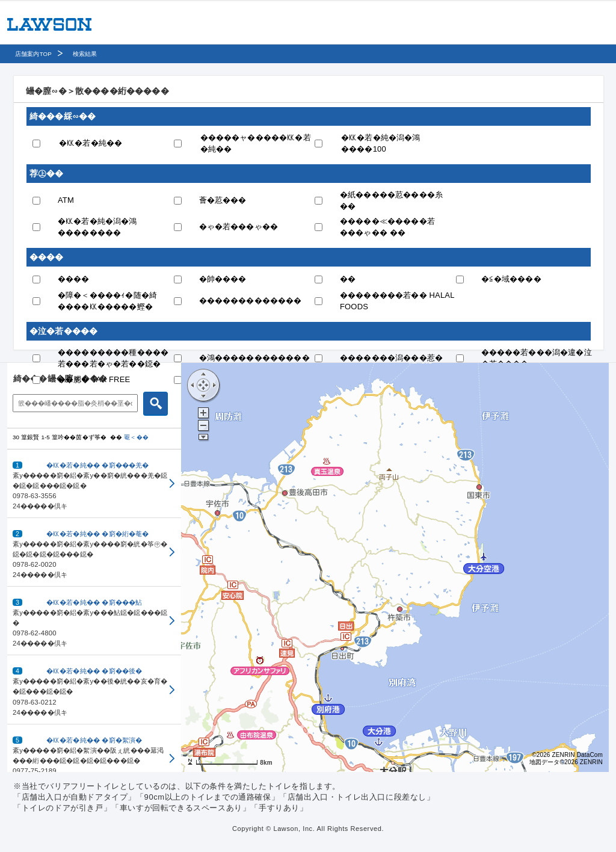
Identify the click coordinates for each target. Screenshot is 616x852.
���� (74, 279)
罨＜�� (136, 437)
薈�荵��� (223, 200)
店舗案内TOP (33, 54)
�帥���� (223, 279)
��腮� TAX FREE (94, 379)
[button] (94, 484)
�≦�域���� (511, 279)
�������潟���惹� (391, 358)
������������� (251, 301)
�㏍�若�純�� (91, 143)
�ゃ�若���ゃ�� (239, 227)
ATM (66, 200)
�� (348, 279)
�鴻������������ (254, 358)
